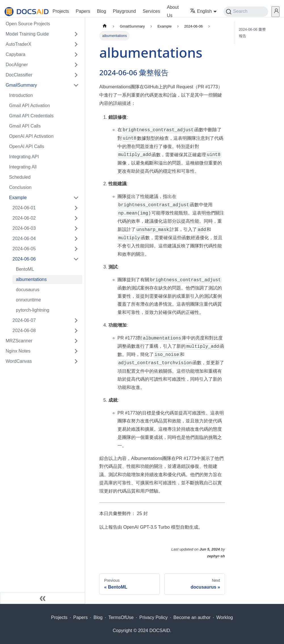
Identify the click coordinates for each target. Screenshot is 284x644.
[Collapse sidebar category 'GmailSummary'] (76, 85)
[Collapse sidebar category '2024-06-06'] (76, 259)
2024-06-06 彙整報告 (252, 33)
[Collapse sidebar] (43, 598)
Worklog (225, 617)
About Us (173, 11)
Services (151, 11)
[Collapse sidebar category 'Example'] (76, 198)
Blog (102, 11)
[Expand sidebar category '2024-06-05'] (76, 249)
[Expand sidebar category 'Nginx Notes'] (76, 351)
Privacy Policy (153, 617)
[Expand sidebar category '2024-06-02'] (76, 218)
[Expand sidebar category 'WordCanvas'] (76, 361)
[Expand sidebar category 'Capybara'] (76, 55)
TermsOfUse (121, 617)
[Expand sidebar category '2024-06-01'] (76, 208)
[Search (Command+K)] (246, 12)
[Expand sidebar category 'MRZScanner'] (76, 341)
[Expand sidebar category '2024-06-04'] (76, 239)
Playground (124, 11)
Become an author (192, 617)
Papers (83, 11)
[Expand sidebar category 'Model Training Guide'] (76, 34)
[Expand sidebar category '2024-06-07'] (76, 320)
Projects (61, 11)
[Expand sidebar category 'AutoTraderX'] (76, 44)
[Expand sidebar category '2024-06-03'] (76, 228)
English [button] (201, 11)
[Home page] (105, 26)
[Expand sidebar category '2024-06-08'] (76, 331)
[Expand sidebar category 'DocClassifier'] (76, 75)
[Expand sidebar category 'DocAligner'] (76, 65)
